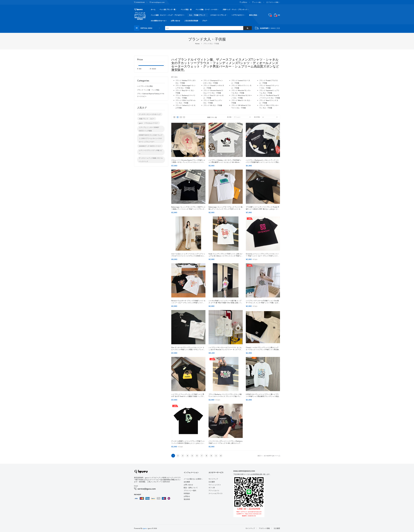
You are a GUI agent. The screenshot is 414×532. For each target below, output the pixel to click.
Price (140, 60)
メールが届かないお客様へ (193, 479)
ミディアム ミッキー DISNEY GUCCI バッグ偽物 (149, 129)
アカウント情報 (264, 528)
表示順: (229, 117)
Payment (138, 494)
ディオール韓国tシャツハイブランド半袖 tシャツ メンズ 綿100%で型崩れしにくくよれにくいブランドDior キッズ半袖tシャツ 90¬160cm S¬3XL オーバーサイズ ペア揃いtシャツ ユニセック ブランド (188, 442)
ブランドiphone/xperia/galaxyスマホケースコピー (151, 95)
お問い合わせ (188, 485)
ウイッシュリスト (215, 485)
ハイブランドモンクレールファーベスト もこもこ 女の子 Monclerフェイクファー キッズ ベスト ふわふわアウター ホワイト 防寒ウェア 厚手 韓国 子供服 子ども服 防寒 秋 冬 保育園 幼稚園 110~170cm (226, 348)
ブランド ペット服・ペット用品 (148, 90)
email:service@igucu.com (244, 471)
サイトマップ (213, 479)
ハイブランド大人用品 (145, 86)
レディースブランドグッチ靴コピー (151, 152)
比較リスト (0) (212, 117)
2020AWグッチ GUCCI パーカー (150, 146)
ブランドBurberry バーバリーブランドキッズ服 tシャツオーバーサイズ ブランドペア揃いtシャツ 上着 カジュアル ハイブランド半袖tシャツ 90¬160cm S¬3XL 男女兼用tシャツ (225, 395)
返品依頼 (187, 499)
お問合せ (187, 496)
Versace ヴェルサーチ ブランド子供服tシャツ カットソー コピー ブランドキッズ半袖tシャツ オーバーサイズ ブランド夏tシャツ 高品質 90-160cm (188, 302)
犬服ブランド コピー (147, 119)
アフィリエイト (214, 490)
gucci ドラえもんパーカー (149, 123)
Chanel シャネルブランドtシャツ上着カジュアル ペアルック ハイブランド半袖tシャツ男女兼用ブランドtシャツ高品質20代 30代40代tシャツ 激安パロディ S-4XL (263, 348)
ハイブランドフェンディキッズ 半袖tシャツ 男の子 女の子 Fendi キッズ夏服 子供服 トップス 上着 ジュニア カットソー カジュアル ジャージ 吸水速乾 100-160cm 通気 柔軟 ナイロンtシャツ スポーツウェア (188, 395)
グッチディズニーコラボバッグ (150, 114)
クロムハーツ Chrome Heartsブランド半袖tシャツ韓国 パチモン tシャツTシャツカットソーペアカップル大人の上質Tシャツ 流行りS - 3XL (188, 161)
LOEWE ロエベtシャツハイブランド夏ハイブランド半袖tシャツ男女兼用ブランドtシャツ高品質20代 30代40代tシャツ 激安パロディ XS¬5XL (262, 395)
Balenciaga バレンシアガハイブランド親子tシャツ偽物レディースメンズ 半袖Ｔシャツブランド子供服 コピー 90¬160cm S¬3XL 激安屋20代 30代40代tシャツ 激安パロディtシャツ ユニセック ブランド (188, 208)
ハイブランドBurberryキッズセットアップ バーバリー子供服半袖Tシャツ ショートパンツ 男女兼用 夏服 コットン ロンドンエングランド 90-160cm (262, 161)
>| (221, 456)
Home (197, 44)
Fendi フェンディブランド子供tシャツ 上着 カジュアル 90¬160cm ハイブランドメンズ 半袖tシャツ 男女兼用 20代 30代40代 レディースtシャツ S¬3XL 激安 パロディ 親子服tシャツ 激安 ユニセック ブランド (225, 255)
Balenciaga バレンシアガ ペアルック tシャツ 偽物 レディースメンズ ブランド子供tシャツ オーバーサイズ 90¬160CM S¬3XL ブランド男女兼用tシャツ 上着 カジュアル (225, 208)
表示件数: (257, 117)
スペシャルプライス (216, 493)
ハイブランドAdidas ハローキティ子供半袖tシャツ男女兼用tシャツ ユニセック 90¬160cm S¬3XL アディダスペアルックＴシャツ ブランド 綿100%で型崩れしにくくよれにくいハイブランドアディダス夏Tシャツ (225, 161)
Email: (136, 486)
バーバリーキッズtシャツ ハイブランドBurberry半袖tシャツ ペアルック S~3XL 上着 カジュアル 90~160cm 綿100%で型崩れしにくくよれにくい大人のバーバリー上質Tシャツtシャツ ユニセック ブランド (226, 442)
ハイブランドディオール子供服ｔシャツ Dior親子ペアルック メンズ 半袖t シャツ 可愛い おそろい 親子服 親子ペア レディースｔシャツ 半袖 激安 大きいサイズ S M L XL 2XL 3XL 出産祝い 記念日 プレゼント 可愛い (263, 302)
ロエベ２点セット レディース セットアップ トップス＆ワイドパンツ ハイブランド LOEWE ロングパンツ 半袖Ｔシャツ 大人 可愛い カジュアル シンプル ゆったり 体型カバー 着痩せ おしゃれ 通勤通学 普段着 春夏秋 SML (188, 255)
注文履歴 (212, 482)
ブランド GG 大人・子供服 (213, 105)
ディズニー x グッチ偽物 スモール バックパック (151, 160)
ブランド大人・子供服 (211, 44)
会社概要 (187, 482)
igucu (145, 528)
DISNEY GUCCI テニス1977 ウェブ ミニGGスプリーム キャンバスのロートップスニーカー (151, 138)
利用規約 (187, 493)
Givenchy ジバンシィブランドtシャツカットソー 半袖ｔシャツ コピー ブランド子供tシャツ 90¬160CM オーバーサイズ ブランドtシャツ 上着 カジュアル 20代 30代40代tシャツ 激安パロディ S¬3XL (262, 255)
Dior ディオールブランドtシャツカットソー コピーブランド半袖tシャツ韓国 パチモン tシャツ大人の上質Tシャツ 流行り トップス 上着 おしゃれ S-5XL (188, 348)
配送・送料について (191, 488)
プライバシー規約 (190, 490)
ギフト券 (212, 488)
